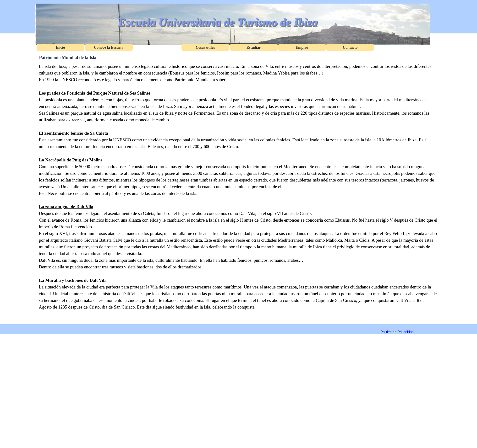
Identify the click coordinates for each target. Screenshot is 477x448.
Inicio (60, 47)
